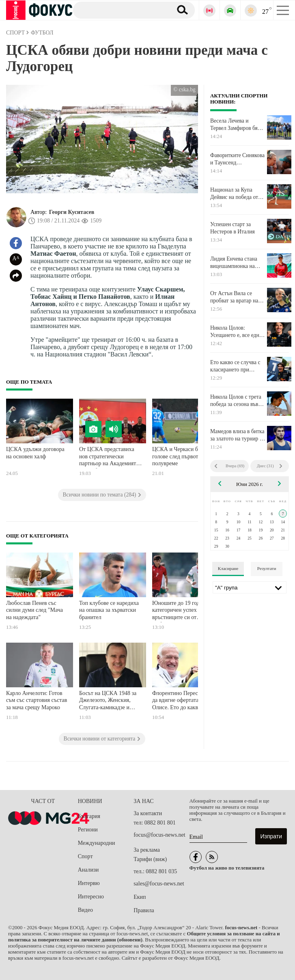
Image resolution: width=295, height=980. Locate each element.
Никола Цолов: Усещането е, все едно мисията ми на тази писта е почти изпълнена (236, 332)
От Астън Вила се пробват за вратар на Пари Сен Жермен (234, 297)
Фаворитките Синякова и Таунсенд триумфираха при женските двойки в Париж (237, 159)
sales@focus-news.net (159, 884)
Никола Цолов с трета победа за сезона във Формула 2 (236, 401)
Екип (140, 897)
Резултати (267, 568)
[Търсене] (120, 10)
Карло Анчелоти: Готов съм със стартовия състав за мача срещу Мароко (37, 700)
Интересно (91, 897)
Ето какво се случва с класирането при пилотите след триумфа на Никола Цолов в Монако (238, 366)
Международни (97, 843)
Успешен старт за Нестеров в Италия (233, 228)
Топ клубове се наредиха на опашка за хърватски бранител (109, 610)
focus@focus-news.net (159, 835)
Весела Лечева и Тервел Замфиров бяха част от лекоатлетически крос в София (238, 125)
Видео (85, 910)
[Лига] (250, 587)
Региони (88, 830)
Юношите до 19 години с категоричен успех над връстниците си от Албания (182, 611)
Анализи (88, 870)
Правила (144, 910)
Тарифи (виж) (150, 859)
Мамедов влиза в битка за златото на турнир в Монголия (237, 435)
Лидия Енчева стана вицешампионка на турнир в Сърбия (234, 263)
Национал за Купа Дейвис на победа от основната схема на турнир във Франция (234, 194)
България (89, 816)
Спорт (85, 856)
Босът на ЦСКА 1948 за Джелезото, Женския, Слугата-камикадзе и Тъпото (108, 701)
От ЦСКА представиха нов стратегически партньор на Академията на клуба (109, 457)
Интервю (89, 883)
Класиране (228, 568)
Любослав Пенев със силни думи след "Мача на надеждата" (34, 610)
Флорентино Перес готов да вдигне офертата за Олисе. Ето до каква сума (183, 700)
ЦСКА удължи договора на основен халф (35, 453)
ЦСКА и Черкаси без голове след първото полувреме (178, 456)
